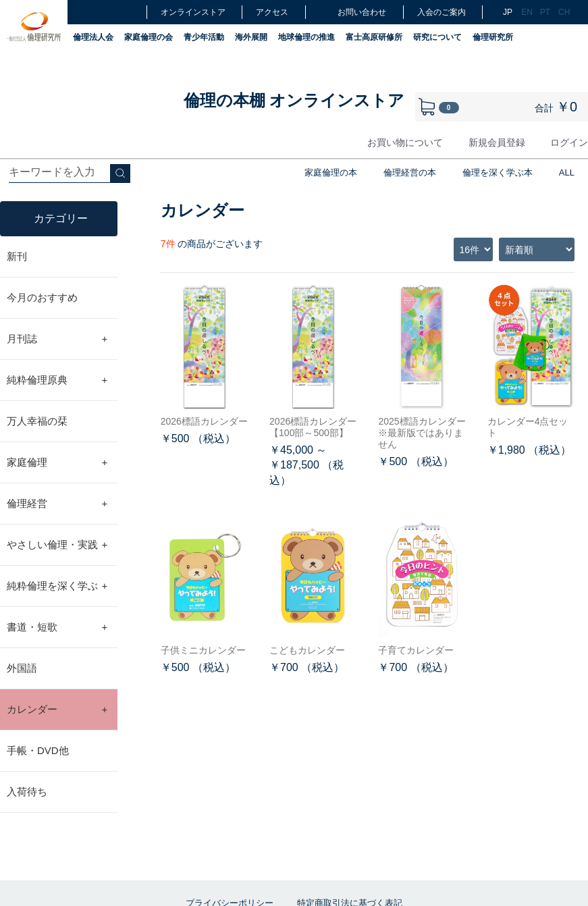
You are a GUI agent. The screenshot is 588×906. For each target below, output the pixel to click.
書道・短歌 (57, 627)
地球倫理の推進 (306, 37)
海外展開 (251, 37)
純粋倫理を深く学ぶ (57, 586)
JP (508, 12)
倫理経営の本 (410, 172)
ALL (567, 172)
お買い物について (405, 142)
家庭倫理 (57, 462)
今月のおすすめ (42, 297)
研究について (437, 37)
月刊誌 (57, 339)
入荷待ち (27, 792)
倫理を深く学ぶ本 (498, 172)
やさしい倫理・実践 (57, 545)
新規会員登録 (497, 142)
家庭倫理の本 (331, 172)
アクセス (272, 12)
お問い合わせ (353, 12)
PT (545, 12)
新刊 (17, 256)
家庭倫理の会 (149, 37)
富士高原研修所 (374, 37)
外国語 (22, 668)
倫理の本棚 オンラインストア (294, 100)
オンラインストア (193, 12)
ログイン (569, 142)
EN (526, 12)
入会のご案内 (442, 12)
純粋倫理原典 (57, 380)
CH (563, 12)
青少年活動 (204, 37)
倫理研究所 (493, 37)
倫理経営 (57, 504)
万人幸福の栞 (37, 421)
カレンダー (57, 710)
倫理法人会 (93, 37)
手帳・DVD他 (38, 750)
